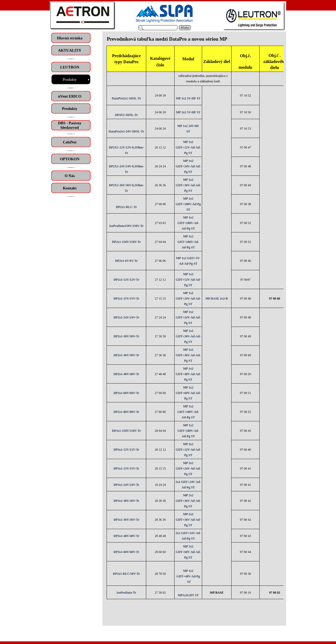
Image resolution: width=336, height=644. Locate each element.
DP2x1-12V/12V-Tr (126, 280)
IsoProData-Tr (126, 593)
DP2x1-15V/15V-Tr (126, 299)
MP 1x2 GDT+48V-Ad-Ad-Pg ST (188, 374)
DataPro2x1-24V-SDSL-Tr (126, 131)
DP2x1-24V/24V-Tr (126, 317)
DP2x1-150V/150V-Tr (126, 242)
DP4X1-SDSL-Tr (126, 115)
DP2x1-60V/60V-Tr (126, 393)
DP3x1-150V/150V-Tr (126, 431)
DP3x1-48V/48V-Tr (126, 536)
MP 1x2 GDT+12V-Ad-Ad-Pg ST (188, 147)
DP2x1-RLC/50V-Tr (126, 574)
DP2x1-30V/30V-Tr (126, 336)
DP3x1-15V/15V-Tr (126, 469)
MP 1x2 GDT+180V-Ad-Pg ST (188, 204)
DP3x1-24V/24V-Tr (126, 485)
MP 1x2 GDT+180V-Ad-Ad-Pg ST (188, 223)
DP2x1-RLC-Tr (127, 207)
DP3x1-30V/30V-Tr (126, 501)
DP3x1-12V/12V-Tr (126, 450)
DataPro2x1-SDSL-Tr (127, 98)
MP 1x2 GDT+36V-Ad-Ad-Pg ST (188, 185)
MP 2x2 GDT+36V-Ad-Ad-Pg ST (188, 501)
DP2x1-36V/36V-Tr (126, 355)
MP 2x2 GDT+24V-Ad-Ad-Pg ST (188, 469)
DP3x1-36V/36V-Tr (126, 520)
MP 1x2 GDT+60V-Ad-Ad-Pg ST (188, 393)
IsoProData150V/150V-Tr (126, 226)
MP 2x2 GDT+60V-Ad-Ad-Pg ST (188, 552)
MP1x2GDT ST (188, 595)
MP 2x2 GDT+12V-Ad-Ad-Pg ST (188, 450)
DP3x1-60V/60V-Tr (126, 552)
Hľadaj (185, 28)
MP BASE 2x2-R (217, 299)
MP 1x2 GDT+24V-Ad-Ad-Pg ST (188, 166)
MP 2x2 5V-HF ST (188, 112)
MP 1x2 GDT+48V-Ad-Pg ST (188, 576)
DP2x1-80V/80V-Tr (126, 412)
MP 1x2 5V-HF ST (188, 98)
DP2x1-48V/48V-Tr (126, 374)
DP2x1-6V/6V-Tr (126, 261)
